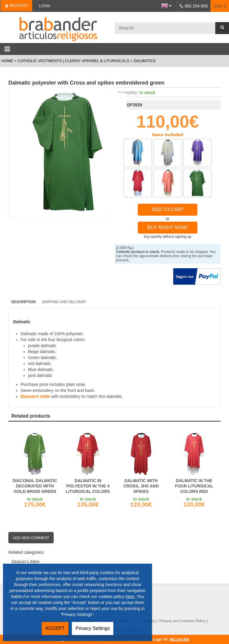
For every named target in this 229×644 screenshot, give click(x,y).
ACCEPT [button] (55, 628)
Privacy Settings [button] (93, 628)
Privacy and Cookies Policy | (184, 621)
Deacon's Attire (26, 562)
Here (131, 597)
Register (16, 6)
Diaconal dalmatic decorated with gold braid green (35, 486)
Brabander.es (57, 27)
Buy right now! (168, 227)
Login (45, 6)
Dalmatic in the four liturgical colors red (194, 486)
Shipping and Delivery (64, 302)
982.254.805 (179, 640)
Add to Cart (168, 210)
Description (24, 302)
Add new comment (31, 538)
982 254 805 (196, 6)
